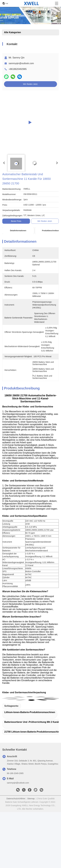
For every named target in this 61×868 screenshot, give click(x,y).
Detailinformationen (18, 231)
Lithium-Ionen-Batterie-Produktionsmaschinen (30, 712)
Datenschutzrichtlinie (16, 799)
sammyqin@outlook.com (21, 63)
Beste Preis (16, 221)
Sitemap (31, 799)
